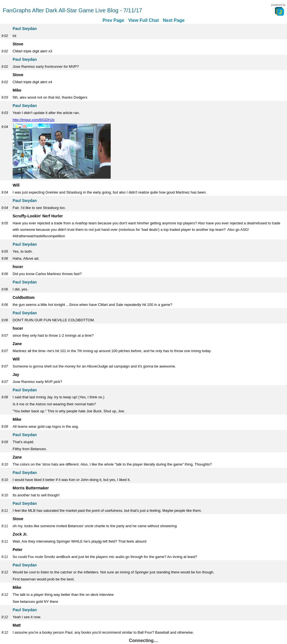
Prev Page (113, 20)
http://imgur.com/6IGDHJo (34, 120)
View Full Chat (143, 20)
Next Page (174, 20)
